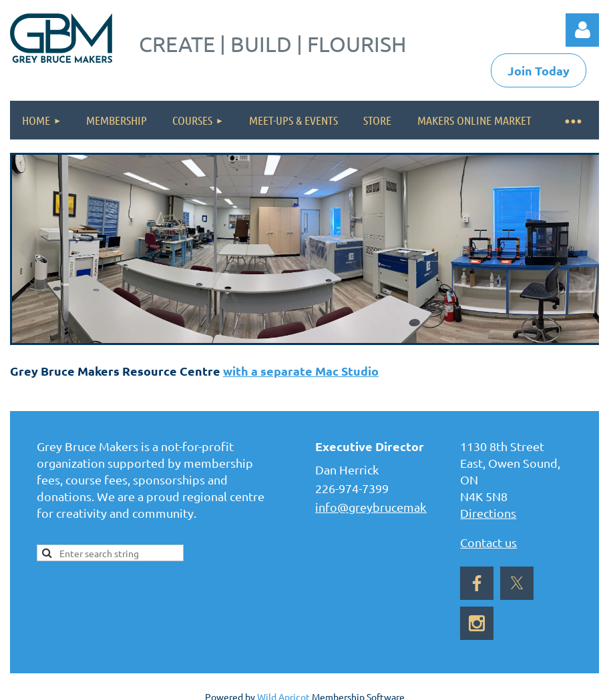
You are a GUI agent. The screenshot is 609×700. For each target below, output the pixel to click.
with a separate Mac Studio (301, 371)
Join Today (539, 70)
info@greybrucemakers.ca (386, 507)
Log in (582, 30)
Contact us (488, 542)
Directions (488, 513)
